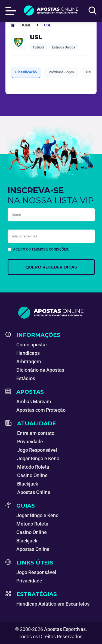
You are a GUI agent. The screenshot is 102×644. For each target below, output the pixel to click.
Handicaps (28, 353)
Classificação (26, 72)
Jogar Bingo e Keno (38, 458)
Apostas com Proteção (41, 410)
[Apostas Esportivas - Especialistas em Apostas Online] (26, 25)
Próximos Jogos (61, 72)
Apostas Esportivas (65, 629)
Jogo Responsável (37, 450)
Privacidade (30, 442)
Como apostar (32, 345)
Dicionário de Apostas (40, 370)
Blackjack (28, 484)
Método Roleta (33, 467)
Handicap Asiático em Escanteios (53, 604)
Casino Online (32, 475)
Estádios (26, 378)
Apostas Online (34, 492)
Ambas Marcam (34, 402)
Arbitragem (29, 361)
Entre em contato (36, 433)
